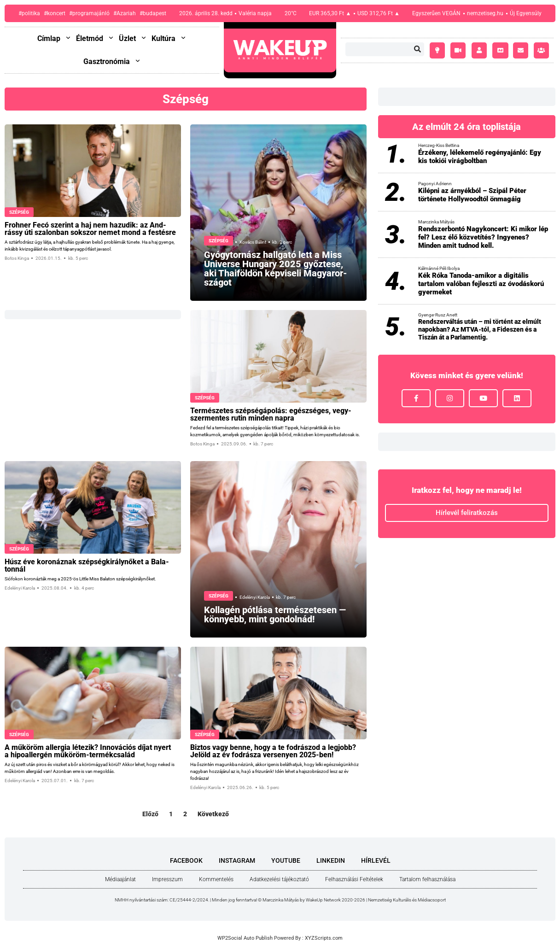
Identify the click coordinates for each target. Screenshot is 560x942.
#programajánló (89, 13)
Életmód (95, 38)
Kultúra (169, 38)
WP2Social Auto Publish (245, 938)
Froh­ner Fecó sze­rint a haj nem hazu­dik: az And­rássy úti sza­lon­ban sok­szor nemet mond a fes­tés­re (90, 229)
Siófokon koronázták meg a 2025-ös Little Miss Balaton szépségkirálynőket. (80, 579)
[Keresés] (417, 49)
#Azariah (125, 13)
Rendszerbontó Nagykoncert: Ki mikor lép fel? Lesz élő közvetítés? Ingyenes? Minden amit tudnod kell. (483, 237)
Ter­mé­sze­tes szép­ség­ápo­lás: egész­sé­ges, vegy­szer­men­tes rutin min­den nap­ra (271, 414)
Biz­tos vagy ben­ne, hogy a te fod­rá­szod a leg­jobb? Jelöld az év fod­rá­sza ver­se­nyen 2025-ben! (273, 751)
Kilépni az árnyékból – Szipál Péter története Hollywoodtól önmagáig (472, 195)
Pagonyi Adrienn (435, 184)
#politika (29, 13)
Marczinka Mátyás (436, 222)
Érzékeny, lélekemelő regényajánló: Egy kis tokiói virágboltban (480, 157)
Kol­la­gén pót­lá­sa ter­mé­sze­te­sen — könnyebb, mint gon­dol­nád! (275, 614)
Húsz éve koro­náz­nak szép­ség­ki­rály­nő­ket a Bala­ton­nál (87, 565)
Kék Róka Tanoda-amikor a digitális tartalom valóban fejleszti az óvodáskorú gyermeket (481, 284)
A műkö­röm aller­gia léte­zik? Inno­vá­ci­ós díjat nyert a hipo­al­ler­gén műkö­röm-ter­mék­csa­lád (88, 751)
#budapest (153, 13)
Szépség (19, 212)
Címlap (54, 38)
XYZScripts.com (324, 938)
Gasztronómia (112, 61)
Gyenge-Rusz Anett (438, 315)
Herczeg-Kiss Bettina (439, 145)
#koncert (55, 13)
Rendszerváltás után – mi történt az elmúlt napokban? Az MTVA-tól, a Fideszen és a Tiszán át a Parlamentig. (480, 329)
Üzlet (133, 38)
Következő (213, 814)
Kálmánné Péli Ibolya (439, 268)
